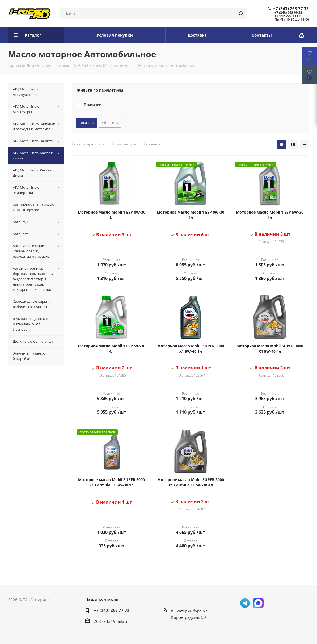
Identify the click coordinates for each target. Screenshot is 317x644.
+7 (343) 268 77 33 (291, 8)
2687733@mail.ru (110, 621)
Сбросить (110, 123)
